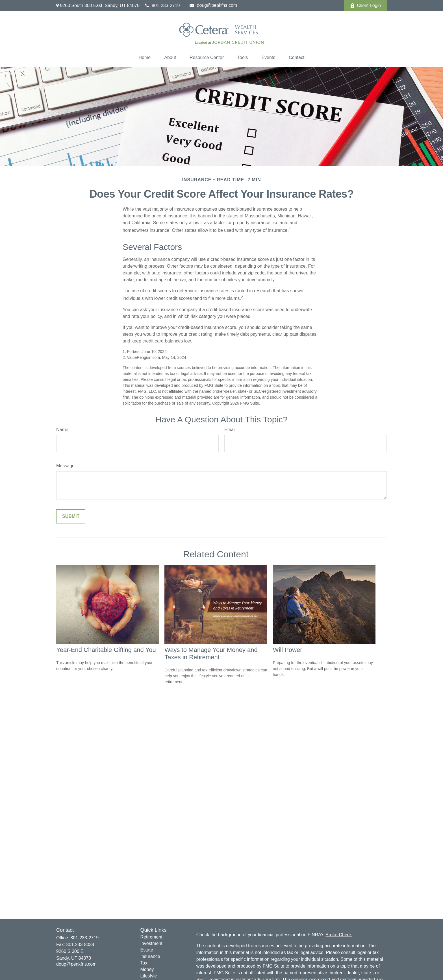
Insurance (150, 956)
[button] (145, 58)
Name (62, 430)
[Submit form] (71, 516)
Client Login (366, 6)
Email (230, 430)
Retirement (151, 937)
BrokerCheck (338, 935)
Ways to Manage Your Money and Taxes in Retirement (211, 653)
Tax (144, 963)
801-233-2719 (163, 6)
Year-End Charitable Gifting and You (106, 650)
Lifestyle (149, 976)
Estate (147, 950)
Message (65, 466)
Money (147, 969)
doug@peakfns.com (213, 5)
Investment (151, 943)
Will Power (288, 650)
